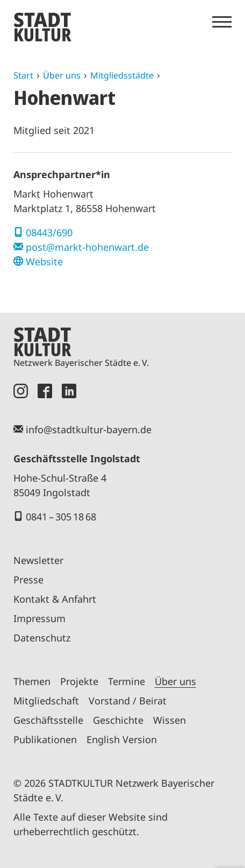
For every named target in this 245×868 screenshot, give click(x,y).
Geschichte (118, 720)
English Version (122, 739)
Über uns (62, 75)
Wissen (170, 720)
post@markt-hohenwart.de (87, 247)
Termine (127, 681)
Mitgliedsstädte (122, 75)
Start (23, 75)
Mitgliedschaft (46, 701)
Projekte (79, 681)
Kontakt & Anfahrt (55, 599)
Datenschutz (42, 638)
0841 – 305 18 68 (61, 517)
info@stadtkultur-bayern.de (89, 429)
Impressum (39, 618)
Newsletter (38, 560)
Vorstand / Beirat (128, 701)
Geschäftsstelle (48, 720)
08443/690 (49, 232)
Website (44, 262)
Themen (32, 681)
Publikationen (45, 739)
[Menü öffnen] (222, 22)
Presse (28, 580)
